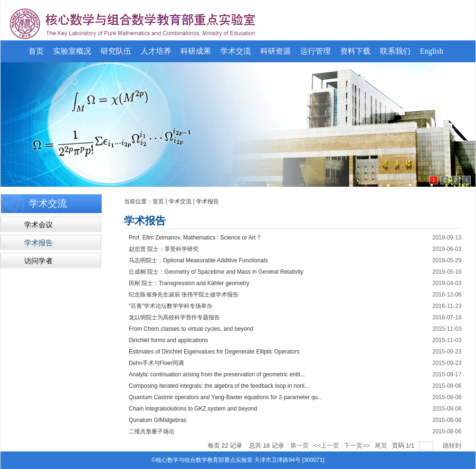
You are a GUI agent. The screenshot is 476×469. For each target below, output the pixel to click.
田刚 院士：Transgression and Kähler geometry (189, 283)
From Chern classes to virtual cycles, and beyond (191, 329)
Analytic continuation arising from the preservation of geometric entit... (217, 374)
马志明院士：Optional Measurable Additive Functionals (198, 260)
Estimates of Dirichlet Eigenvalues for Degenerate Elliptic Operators (214, 352)
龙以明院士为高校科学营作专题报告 (174, 317)
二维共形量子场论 (152, 431)
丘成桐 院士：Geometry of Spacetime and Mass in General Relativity (216, 272)
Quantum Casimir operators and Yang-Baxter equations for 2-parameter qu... (226, 397)
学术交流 (180, 201)
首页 (158, 201)
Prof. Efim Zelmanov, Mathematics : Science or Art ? (195, 238)
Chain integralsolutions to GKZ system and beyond (193, 409)
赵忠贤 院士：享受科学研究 (164, 249)
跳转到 (453, 445)
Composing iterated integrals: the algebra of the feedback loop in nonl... (219, 386)
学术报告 (208, 201)
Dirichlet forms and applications (168, 340)
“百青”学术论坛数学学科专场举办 (171, 306)
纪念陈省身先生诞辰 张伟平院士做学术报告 (184, 295)
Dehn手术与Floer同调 (156, 363)
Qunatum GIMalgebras (157, 420)
